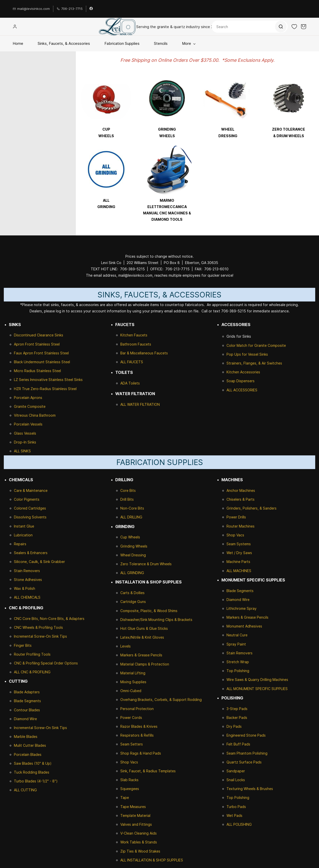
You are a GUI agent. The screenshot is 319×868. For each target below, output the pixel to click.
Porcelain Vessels (28, 424)
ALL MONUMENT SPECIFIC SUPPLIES (257, 689)
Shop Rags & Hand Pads (141, 753)
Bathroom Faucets (136, 344)
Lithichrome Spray (242, 608)
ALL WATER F (131, 404)
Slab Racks (129, 780)
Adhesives (33, 580)
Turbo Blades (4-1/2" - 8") (36, 781)
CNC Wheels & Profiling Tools (38, 627)
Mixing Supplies (133, 682)
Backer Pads (237, 718)
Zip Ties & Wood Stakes (140, 851)
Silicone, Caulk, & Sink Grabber (39, 562)
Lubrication (23, 535)
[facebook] (91, 9)
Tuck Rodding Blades (32, 772)
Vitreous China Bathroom (35, 415)
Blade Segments (27, 701)
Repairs (20, 544)
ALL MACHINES (239, 571)
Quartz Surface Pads (244, 762)
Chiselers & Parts (241, 499)
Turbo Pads (236, 807)
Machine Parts (238, 562)
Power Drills (236, 517)
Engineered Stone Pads (246, 735)
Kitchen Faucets (134, 335)
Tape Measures (133, 807)
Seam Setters (132, 744)
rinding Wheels (135, 546)
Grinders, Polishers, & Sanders (252, 508)
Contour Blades (27, 710)
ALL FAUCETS (132, 362)
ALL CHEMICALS (27, 597)
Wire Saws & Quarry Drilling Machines (257, 680)
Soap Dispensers (241, 381)
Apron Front (25, 344)
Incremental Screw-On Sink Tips (40, 636)
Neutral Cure (237, 635)
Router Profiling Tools (32, 654)
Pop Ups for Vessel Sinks (247, 354)
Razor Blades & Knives (139, 726)
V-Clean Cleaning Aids (139, 833)
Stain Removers (27, 571)
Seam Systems (239, 544)
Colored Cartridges (30, 508)
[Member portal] (15, 27)
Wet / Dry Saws (239, 553)
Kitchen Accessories (243, 372)
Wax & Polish (25, 588)
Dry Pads (234, 726)
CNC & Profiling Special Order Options (46, 663)
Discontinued (25, 335)
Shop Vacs (129, 762)
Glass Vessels (25, 433)
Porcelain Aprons (28, 398)
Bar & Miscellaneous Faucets (144, 353)
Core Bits (128, 490)
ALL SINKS (22, 451)
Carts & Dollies (132, 593)
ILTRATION (151, 404)
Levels (126, 646)
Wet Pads (234, 815)
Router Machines (241, 526)
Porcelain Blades (28, 754)
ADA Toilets (130, 383)
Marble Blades (26, 736)
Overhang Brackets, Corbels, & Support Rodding (161, 700)
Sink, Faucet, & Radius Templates (148, 771)
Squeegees (130, 789)
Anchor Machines (241, 490)
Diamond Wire (25, 719)
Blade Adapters (27, 692)
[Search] (250, 27)
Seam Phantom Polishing (247, 753)
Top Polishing (238, 671)
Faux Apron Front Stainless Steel (41, 353)
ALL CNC (21, 672)
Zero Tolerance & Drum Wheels (146, 564)
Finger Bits (23, 645)
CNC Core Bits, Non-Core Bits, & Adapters (49, 619)
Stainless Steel (47, 344)
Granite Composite (30, 406)
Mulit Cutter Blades (30, 745)
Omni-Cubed (131, 691)
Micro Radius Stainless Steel (37, 371)
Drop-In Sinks (25, 442)
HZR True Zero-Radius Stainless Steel (45, 389)
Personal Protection (137, 709)
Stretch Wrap (238, 662)
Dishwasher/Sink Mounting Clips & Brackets (156, 620)
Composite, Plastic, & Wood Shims (149, 611)
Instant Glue (24, 526)
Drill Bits (127, 499)
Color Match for (240, 345)
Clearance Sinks (50, 335)
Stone (19, 580)
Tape (125, 798)
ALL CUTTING (25, 790)
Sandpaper (236, 771)
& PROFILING (39, 672)
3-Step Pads (237, 709)
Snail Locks (236, 780)
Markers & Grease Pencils (141, 655)
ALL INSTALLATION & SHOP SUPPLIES (152, 860)
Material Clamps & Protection (145, 664)
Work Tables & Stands (139, 842)
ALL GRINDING (132, 573)
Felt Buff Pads (238, 744)
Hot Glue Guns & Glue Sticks (144, 628)
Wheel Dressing (133, 555)
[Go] (281, 27)
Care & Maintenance (31, 490)
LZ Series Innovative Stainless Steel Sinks (48, 380)
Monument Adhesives (244, 626)
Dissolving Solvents (30, 517)
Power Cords (131, 718)
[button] (294, 27)
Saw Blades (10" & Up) (33, 763)
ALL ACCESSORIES (242, 390)
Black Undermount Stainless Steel (42, 362)
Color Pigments (27, 499)
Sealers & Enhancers (31, 553)
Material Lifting (133, 673)
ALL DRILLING (131, 517)
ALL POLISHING (239, 824)
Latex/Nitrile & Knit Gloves (142, 637)
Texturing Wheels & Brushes (250, 789)
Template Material (135, 815)
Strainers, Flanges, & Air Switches (254, 363)
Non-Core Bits (132, 508)
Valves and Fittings (136, 824)
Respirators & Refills (137, 735)
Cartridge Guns (133, 602)
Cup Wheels (130, 537)
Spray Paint (236, 644)
